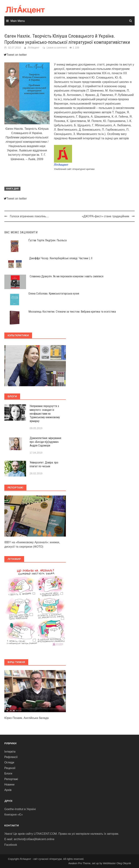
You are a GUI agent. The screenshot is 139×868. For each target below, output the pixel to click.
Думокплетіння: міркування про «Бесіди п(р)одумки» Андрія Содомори (45, 442)
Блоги (8, 773)
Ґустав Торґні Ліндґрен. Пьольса (48, 240)
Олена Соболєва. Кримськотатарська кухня (54, 294)
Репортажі (11, 779)
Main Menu (18, 21)
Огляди (9, 762)
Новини (9, 785)
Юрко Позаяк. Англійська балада (27, 718)
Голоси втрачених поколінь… (29, 216)
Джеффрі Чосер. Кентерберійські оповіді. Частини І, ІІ (61, 258)
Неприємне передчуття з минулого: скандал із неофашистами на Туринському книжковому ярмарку (45, 414)
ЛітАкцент (33, 48)
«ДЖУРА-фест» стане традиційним (105, 216)
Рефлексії (11, 757)
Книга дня (12, 189)
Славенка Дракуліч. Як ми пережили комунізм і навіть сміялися (67, 276)
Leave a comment (57, 48)
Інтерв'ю (10, 752)
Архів (8, 790)
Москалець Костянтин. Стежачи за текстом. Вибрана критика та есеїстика (72, 312)
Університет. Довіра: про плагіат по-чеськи (44, 464)
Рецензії (10, 768)
